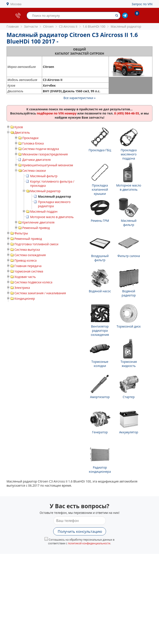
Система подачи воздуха (41, 149)
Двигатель (22, 132)
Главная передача (28, 266)
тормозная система (29, 271)
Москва (16, 4)
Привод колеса (26, 260)
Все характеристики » (79, 98)
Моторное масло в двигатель (52, 217)
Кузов (19, 127)
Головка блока (33, 143)
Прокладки (30, 138)
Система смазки (34, 171)
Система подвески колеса (33, 282)
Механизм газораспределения (45, 154)
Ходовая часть (25, 277)
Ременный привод (36, 228)
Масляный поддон (44, 211)
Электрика (22, 288)
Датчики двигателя (36, 160)
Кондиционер (25, 298)
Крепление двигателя (38, 222)
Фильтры (21, 233)
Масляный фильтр (44, 176)
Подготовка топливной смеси (36, 244)
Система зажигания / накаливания (40, 293)
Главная (13, 26)
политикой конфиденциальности (89, 543)
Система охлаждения (30, 255)
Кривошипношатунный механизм (48, 165)
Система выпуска (27, 250)
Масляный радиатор (45, 191)
